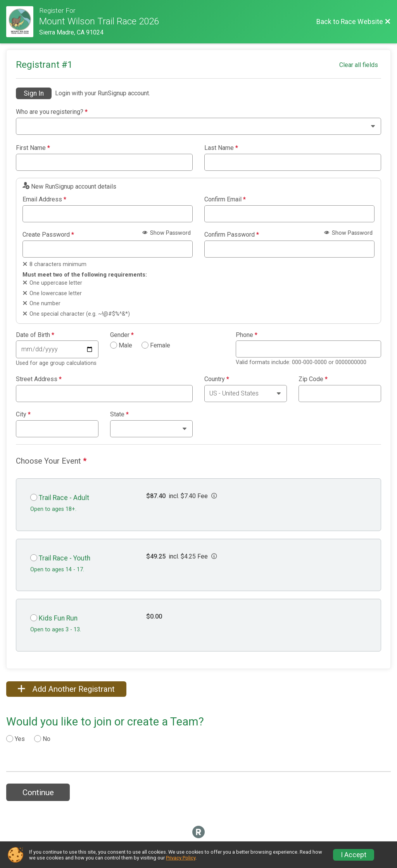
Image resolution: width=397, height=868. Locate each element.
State (119, 414)
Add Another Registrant (66, 689)
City (23, 414)
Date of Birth (35, 335)
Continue (38, 792)
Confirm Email (225, 199)
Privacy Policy (181, 858)
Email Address (44, 199)
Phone (247, 335)
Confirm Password (232, 235)
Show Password (167, 233)
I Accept (354, 855)
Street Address (39, 379)
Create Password (48, 235)
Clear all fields (359, 65)
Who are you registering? (52, 112)
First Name (33, 148)
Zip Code (313, 379)
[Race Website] (23, 22)
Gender (122, 335)
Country (217, 379)
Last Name (221, 148)
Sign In (34, 93)
